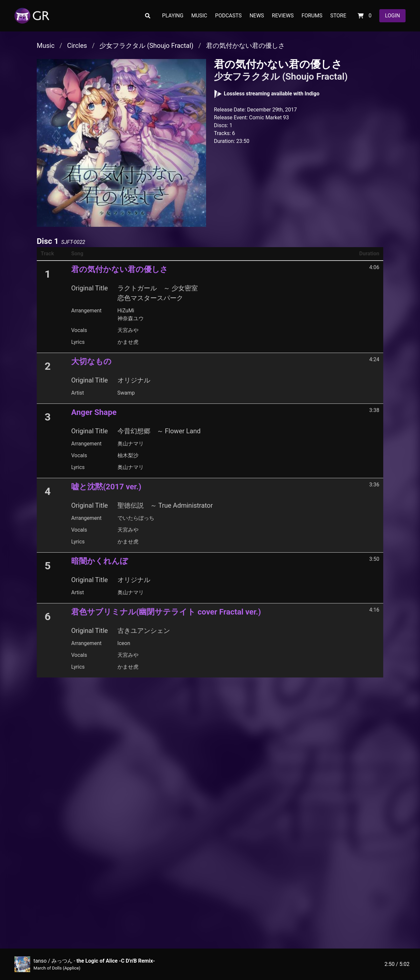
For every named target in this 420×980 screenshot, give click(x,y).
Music (46, 46)
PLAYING (173, 16)
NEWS (257, 16)
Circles (77, 46)
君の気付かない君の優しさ (245, 46)
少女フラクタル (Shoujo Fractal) (146, 46)
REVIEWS (283, 16)
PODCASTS (229, 16)
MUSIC (199, 16)
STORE (338, 16)
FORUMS (312, 16)
